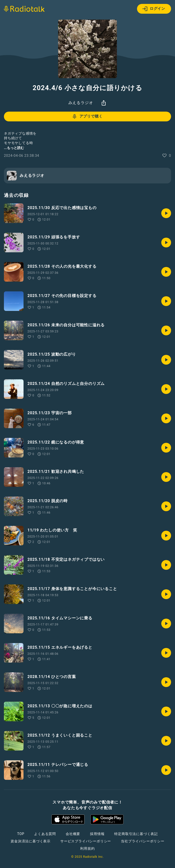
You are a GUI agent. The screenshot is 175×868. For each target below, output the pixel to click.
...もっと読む (14, 148)
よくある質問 (45, 834)
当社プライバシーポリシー (143, 841)
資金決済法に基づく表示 (31, 841)
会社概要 (73, 834)
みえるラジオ (81, 103)
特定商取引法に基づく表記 (136, 834)
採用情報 (97, 834)
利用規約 (87, 848)
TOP (21, 834)
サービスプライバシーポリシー (86, 841)
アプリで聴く (87, 116)
